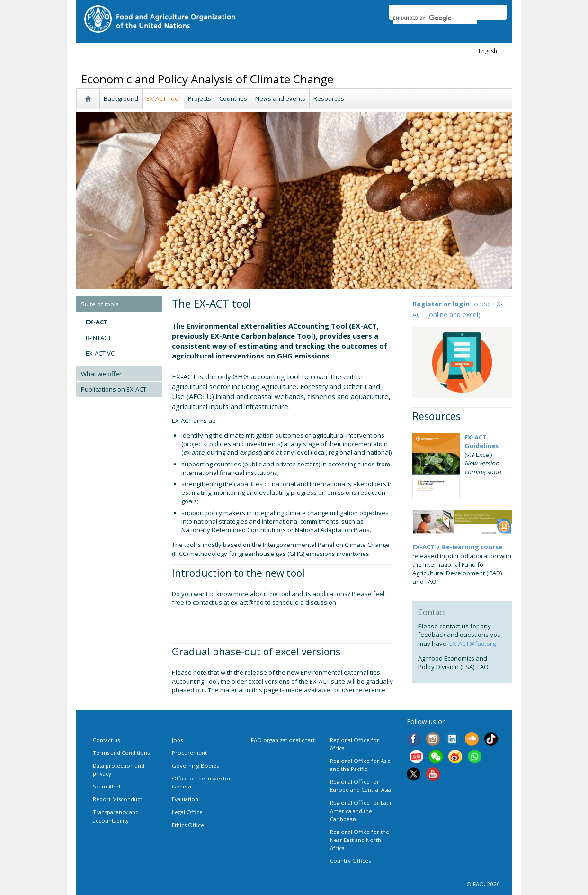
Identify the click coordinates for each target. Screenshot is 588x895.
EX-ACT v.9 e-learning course (457, 547)
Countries (233, 98)
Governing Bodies (195, 765)
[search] (435, 18)
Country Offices (350, 861)
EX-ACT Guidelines (481, 441)
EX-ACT (97, 322)
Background (121, 98)
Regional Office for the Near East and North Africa (360, 840)
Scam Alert (107, 786)
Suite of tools (100, 304)
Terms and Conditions (121, 753)
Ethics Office (188, 825)
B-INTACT (98, 338)
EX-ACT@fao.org (472, 644)
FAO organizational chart (283, 740)
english (488, 51)
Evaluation (185, 799)
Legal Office (187, 812)
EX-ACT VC (100, 353)
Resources (329, 98)
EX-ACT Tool (163, 98)
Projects (200, 98)
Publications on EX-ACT (114, 389)
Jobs (177, 740)
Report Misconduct (117, 799)
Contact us (106, 740)
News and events (280, 98)
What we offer (101, 374)
